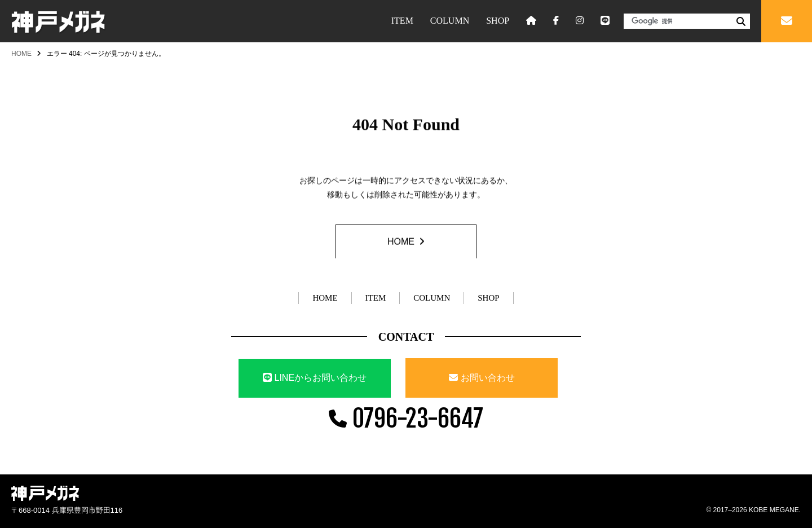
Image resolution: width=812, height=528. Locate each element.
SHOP (498, 21)
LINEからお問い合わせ (315, 378)
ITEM (402, 21)
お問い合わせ (488, 378)
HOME (21, 54)
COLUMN (450, 21)
